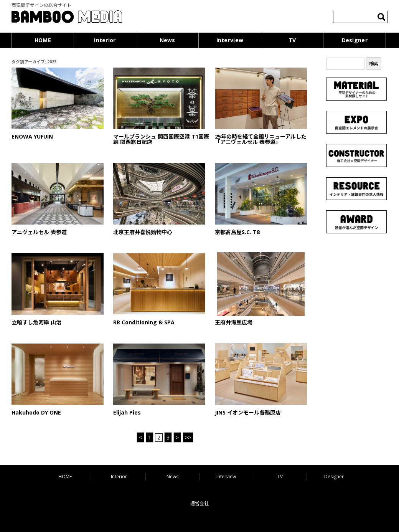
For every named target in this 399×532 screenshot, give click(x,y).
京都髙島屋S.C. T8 (237, 232)
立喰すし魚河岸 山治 (36, 322)
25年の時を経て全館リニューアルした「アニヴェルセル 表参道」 (261, 139)
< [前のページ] (140, 437)
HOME (43, 40)
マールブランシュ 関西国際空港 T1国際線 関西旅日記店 (161, 139)
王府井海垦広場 (234, 322)
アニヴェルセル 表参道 (39, 232)
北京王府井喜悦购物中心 (143, 232)
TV (292, 40)
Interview (230, 40)
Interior (105, 40)
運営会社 (199, 503)
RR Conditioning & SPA (144, 322)
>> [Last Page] (188, 437)
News (167, 40)
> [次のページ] (177, 437)
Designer (355, 40)
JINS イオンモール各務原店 (248, 412)
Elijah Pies (127, 412)
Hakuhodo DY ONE (36, 412)
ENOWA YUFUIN (32, 136)
